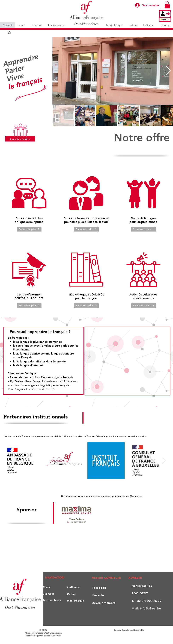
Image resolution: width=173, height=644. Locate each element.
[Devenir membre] (20, 139)
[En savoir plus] (29, 229)
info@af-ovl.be (150, 608)
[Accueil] (9, 32)
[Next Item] (168, 71)
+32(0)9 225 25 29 (148, 601)
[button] (167, 5)
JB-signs (56, 636)
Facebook (99, 588)
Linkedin (98, 595)
